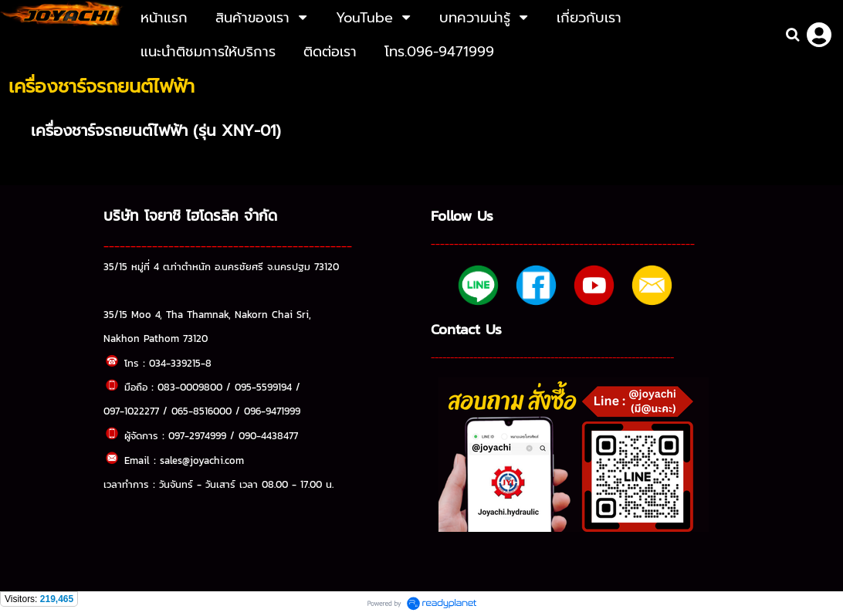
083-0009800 (190, 387)
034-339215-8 (180, 363)
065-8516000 (201, 411)
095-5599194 (263, 387)
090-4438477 (268, 435)
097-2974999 (197, 435)
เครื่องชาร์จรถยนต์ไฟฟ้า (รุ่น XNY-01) (156, 130)
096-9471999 (272, 411)
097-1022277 (131, 411)
